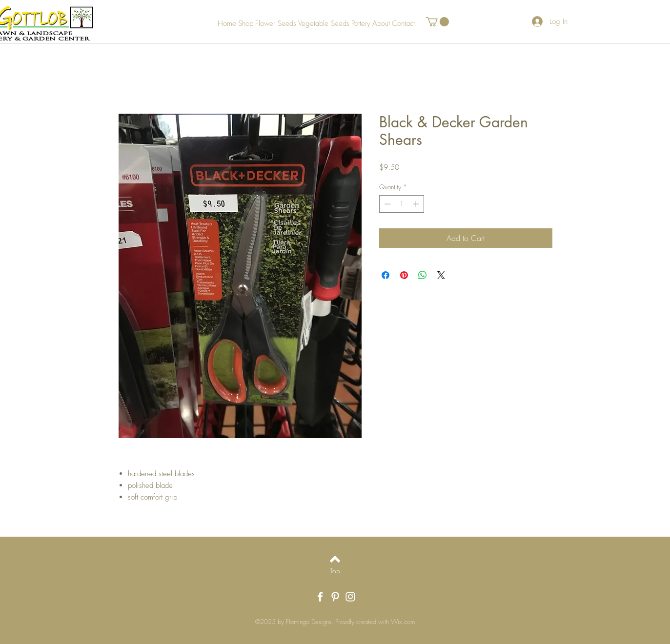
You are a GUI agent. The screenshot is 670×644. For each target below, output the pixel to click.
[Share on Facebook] (386, 275)
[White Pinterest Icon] (335, 597)
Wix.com (403, 622)
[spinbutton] (401, 204)
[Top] (335, 571)
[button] (437, 22)
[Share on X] (441, 275)
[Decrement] (386, 204)
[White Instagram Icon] (350, 597)
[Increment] (417, 204)
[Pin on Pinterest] (404, 275)
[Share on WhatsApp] (423, 275)
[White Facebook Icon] (320, 597)
